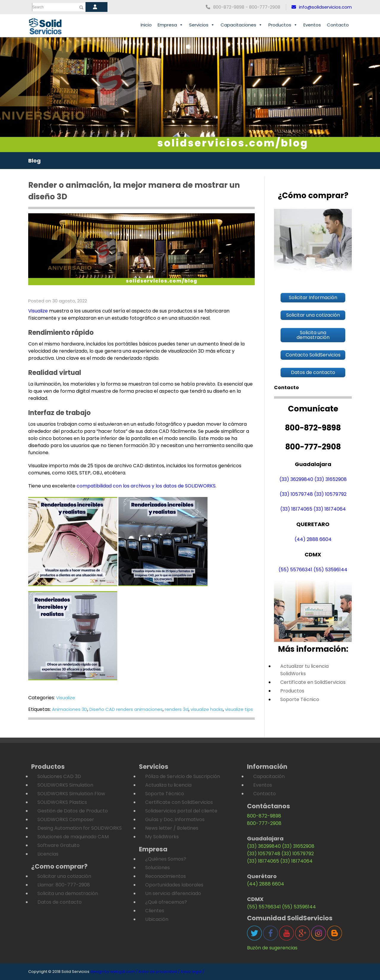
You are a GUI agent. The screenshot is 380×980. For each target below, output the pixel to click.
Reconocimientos (166, 876)
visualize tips (239, 709)
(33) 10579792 (330, 494)
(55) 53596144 (330, 570)
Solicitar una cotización (64, 876)
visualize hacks (207, 709)
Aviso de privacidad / (159, 972)
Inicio (146, 25)
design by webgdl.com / (114, 972)
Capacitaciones (242, 25)
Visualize (38, 311)
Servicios (202, 25)
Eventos (312, 25)
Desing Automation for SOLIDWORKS (80, 828)
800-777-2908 (264, 823)
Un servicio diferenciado (173, 893)
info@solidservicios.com (322, 7)
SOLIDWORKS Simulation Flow (71, 794)
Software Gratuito (58, 845)
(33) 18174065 (296, 509)
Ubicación (157, 919)
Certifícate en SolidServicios (313, 682)
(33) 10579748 (296, 494)
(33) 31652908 (331, 479)
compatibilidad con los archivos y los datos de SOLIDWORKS (145, 486)
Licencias (48, 854)
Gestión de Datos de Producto (73, 811)
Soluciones (157, 868)
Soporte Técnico (300, 699)
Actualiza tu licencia (168, 785)
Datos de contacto (60, 902)
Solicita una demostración (68, 893)
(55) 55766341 (295, 570)
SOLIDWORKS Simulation (65, 785)
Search (38, 7)
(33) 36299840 (296, 479)
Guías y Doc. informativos (175, 819)
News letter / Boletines (172, 828)
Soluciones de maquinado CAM (73, 837)
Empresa (170, 25)
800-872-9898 (264, 816)
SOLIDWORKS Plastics (62, 802)
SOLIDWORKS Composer (66, 819)
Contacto (338, 25)
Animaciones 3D (70, 709)
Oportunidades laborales (174, 885)
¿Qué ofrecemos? (166, 902)
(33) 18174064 (330, 509)
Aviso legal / (192, 972)
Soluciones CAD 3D (59, 776)
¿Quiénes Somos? (166, 859)
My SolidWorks (162, 837)
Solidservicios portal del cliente (181, 811)
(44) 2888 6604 (313, 539)
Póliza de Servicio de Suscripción (183, 776)
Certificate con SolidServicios (179, 802)
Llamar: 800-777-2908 (64, 885)
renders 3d (177, 709)
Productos (283, 25)
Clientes (155, 911)
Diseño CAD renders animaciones (126, 709)
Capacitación (269, 776)
